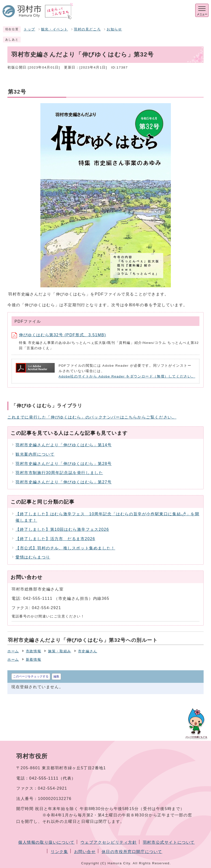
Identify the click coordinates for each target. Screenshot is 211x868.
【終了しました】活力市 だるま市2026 (55, 539)
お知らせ (114, 29)
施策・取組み (60, 651)
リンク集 (59, 852)
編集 (56, 676)
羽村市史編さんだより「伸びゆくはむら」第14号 (64, 445)
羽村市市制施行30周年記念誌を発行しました (59, 473)
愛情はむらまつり (33, 557)
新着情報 (33, 660)
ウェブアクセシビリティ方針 (109, 842)
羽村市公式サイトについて (169, 842)
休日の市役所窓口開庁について (132, 852)
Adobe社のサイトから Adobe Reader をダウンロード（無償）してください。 (127, 376)
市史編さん (88, 651)
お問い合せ (85, 852)
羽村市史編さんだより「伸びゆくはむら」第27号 (64, 482)
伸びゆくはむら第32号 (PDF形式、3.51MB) (59, 335)
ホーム (13, 651)
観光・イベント (55, 29)
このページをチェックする (31, 676)
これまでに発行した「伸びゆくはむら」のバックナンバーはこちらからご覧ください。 (92, 417)
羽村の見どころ (87, 29)
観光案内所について (35, 454)
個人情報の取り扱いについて (46, 842)
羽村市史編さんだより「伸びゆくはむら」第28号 (64, 464)
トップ (29, 29)
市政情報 (33, 651)
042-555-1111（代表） (53, 778)
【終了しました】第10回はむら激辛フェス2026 (62, 529)
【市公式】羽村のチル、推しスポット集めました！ (65, 548)
